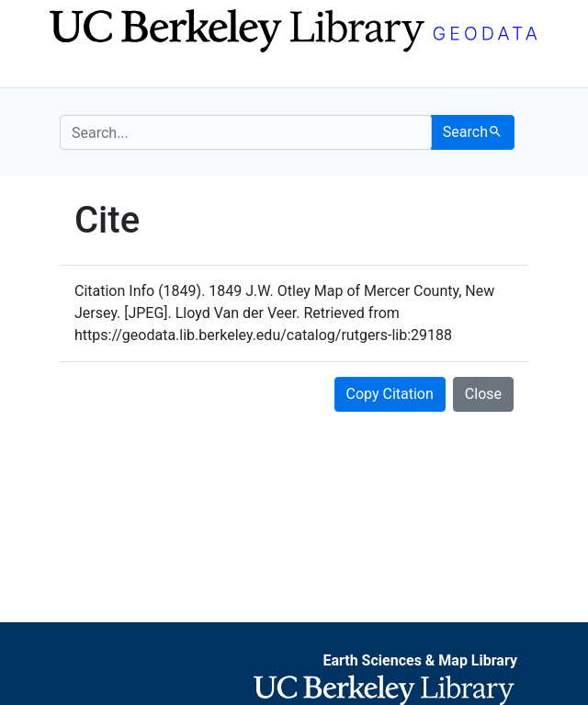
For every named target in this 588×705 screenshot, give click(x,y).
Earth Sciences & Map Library (420, 660)
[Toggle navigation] (72, 72)
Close (483, 394)
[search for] (246, 132)
